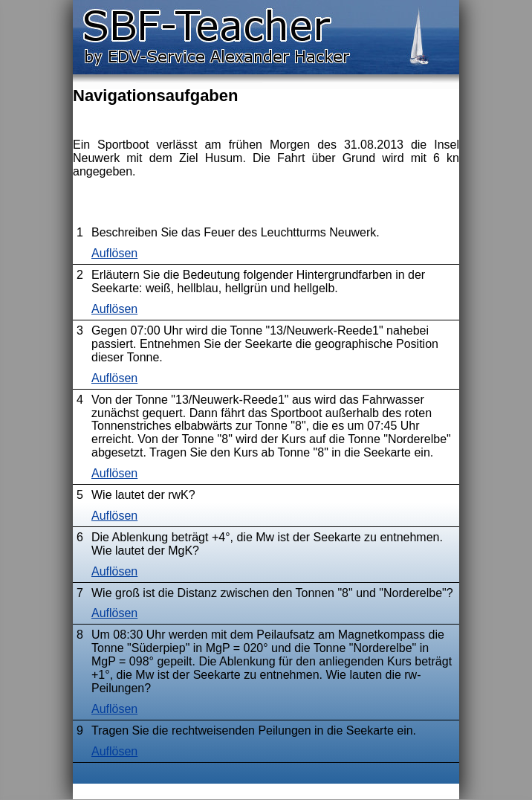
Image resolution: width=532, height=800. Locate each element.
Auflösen (114, 253)
